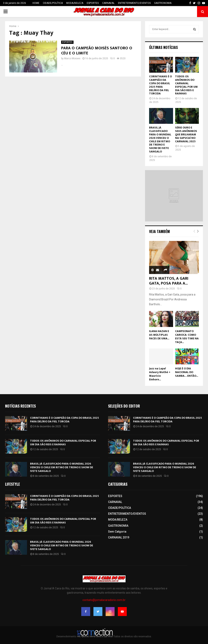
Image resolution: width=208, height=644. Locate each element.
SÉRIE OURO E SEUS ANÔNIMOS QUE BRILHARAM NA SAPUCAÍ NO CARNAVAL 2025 (186, 134)
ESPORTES (93, 3)
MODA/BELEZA (75, 3)
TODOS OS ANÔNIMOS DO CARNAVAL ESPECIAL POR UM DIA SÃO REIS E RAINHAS (186, 85)
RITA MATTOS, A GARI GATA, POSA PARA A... (169, 281)
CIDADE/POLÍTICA (53, 3)
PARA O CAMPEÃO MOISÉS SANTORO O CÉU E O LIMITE (97, 51)
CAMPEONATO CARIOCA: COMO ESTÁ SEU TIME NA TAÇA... (187, 337)
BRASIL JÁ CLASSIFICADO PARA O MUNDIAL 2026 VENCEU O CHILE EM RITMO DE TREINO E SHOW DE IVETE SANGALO (160, 140)
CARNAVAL (108, 3)
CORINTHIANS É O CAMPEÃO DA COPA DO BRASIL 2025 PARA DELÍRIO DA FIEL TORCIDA (160, 85)
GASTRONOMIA (163, 3)
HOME (36, 3)
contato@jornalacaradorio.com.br (104, 600)
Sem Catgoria (117, 532)
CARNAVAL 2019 (119, 537)
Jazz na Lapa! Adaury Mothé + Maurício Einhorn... (160, 374)
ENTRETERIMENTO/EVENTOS (134, 3)
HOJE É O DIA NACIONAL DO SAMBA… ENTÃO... (187, 372)
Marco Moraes (72, 58)
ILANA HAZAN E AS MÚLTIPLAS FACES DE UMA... (159, 335)
